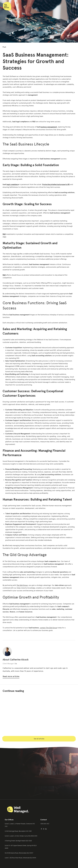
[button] (74, 7)
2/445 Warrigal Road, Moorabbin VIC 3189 (18, 831)
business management (49, 127)
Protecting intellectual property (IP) (56, 184)
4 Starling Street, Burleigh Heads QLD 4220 (18, 841)
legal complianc (12, 184)
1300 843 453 (45, 824)
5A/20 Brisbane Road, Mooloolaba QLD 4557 (19, 853)
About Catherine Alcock (16, 660)
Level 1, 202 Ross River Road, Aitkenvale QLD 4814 (20, 858)
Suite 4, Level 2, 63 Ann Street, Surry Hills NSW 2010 (21, 836)
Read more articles (11, 676)
